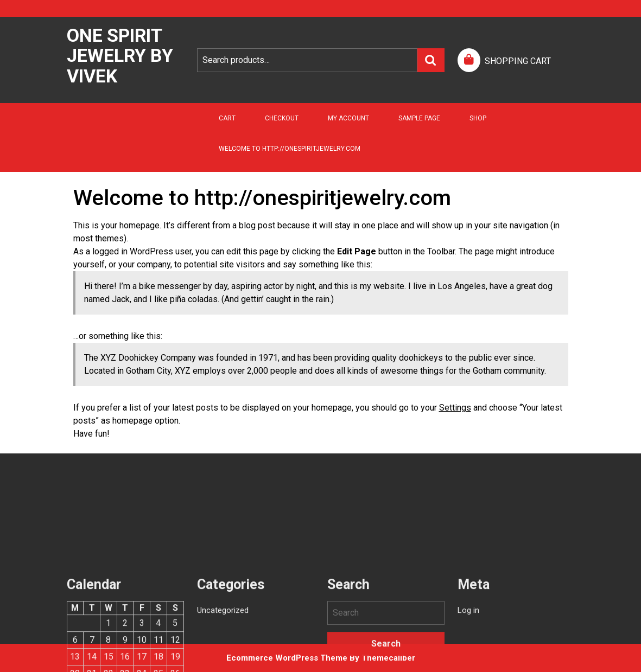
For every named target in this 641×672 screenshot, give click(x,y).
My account (348, 118)
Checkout (282, 118)
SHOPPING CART (518, 61)
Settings (455, 408)
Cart (227, 118)
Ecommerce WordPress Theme (287, 658)
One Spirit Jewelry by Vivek (120, 56)
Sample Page (419, 118)
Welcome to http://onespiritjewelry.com (290, 149)
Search (431, 60)
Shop (478, 118)
